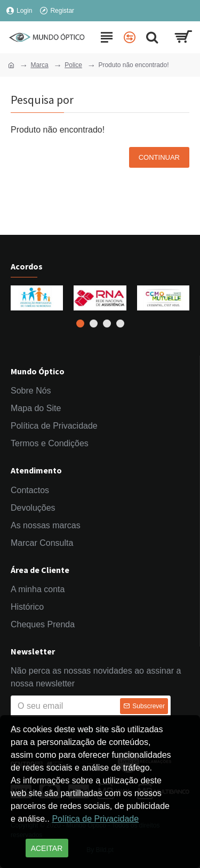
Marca (39, 65)
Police (73, 65)
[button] (80, 324)
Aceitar (47, 848)
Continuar (159, 157)
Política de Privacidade (95, 819)
